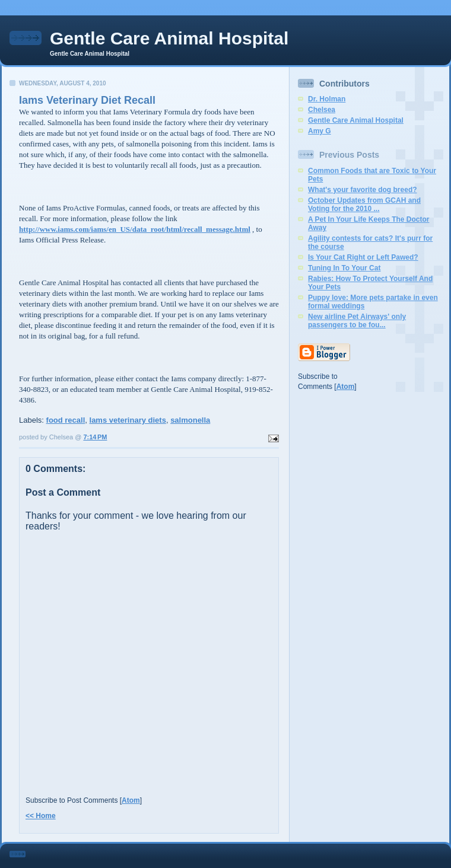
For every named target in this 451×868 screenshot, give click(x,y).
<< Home (41, 816)
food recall (66, 420)
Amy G (320, 131)
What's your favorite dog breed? (363, 190)
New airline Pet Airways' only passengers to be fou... (357, 321)
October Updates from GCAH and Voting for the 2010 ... (364, 205)
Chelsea (322, 110)
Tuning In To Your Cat (344, 268)
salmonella (190, 420)
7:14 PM (95, 437)
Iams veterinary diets (128, 420)
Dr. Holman (327, 99)
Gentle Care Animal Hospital (169, 38)
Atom (131, 800)
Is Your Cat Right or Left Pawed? (363, 257)
